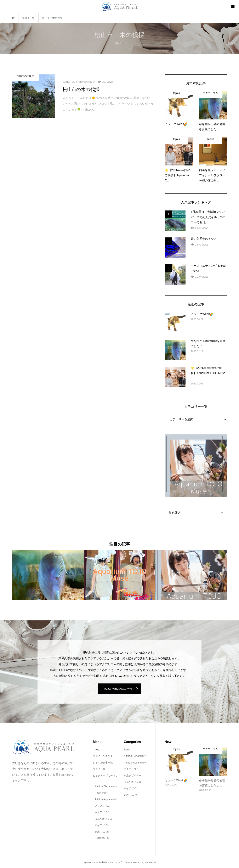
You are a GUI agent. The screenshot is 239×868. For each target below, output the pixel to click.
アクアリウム (102, 806)
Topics (127, 750)
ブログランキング (103, 756)
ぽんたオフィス (103, 819)
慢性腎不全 (103, 838)
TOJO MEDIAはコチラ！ (119, 689)
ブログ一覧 (99, 769)
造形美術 (102, 793)
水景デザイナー (103, 812)
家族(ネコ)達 (102, 832)
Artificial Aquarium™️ (106, 799)
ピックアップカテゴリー (105, 778)
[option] (48, 575)
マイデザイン (102, 825)
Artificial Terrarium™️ (106, 787)
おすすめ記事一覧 (103, 763)
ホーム (97, 750)
